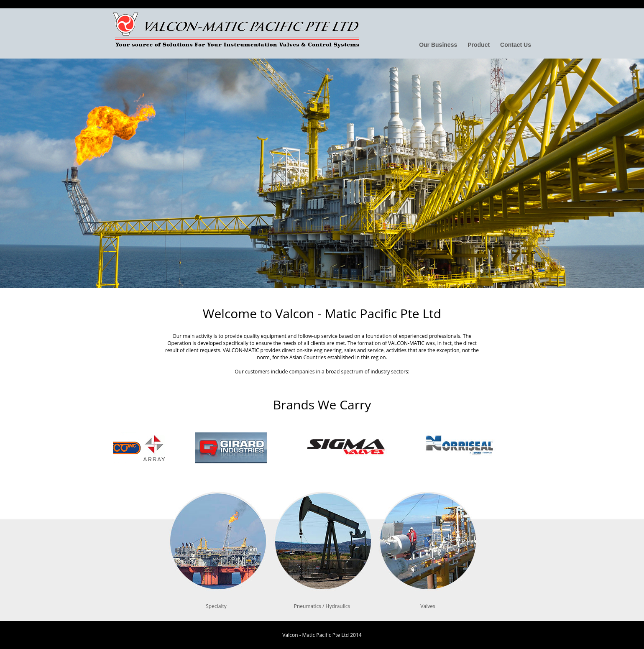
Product (479, 45)
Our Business (438, 45)
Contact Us (516, 45)
